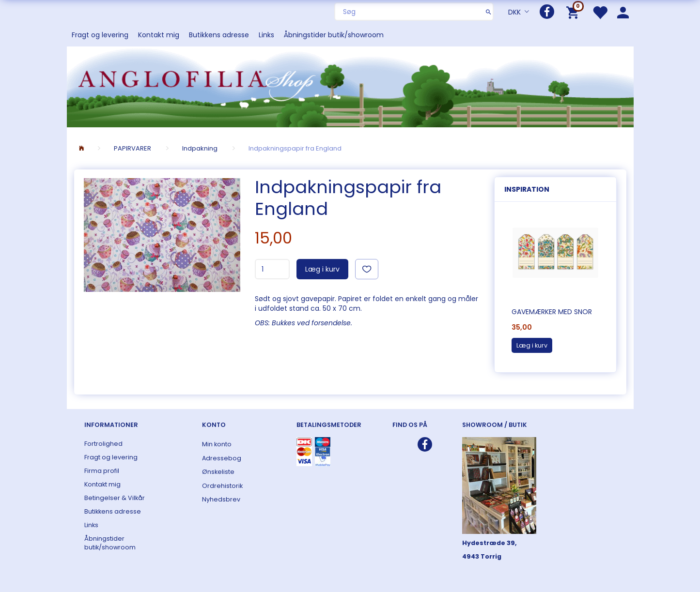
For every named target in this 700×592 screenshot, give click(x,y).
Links (266, 35)
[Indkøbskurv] (574, 12)
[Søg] (489, 12)
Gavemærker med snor (552, 312)
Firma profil (102, 471)
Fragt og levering (100, 35)
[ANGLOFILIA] (350, 86)
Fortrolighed (103, 444)
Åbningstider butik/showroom (334, 35)
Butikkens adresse (219, 35)
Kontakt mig (159, 35)
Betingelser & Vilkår (115, 498)
